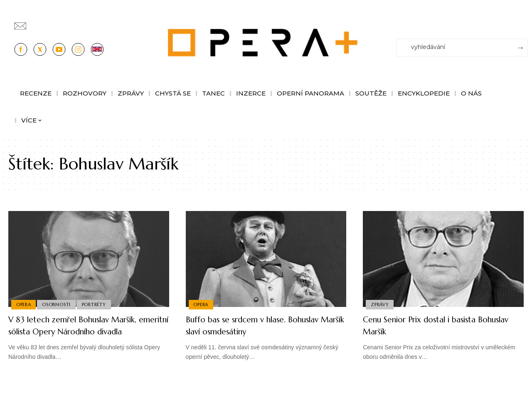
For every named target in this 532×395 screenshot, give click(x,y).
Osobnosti (58, 304)
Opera (24, 304)
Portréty (97, 304)
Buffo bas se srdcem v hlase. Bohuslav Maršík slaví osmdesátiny (264, 325)
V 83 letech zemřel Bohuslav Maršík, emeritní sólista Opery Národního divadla (84, 331)
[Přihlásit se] (523, 22)
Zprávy (380, 304)
